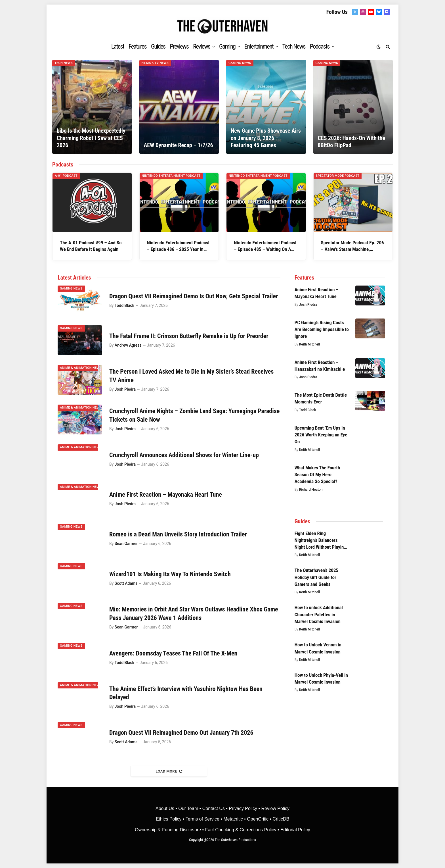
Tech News (294, 46)
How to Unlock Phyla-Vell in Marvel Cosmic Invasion (321, 678)
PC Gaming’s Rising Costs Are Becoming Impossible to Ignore (322, 329)
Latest (118, 46)
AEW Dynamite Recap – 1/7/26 (178, 145)
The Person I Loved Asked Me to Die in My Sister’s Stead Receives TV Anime (191, 376)
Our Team (188, 808)
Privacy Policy (243, 808)
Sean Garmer (126, 544)
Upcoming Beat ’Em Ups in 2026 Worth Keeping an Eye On (321, 435)
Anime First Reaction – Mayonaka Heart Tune (166, 495)
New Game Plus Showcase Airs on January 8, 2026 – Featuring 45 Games (266, 138)
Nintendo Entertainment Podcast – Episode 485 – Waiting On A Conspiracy (265, 246)
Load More (169, 771)
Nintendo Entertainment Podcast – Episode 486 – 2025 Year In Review (178, 246)
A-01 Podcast (66, 176)
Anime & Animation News (81, 368)
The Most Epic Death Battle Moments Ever (321, 398)
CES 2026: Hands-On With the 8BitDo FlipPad (351, 142)
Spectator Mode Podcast (338, 176)
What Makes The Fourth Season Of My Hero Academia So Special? (317, 475)
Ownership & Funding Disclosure (168, 830)
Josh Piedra (125, 389)
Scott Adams (126, 583)
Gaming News (240, 63)
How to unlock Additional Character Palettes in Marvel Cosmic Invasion (319, 614)
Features (138, 46)
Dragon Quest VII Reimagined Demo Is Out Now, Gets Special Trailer (194, 296)
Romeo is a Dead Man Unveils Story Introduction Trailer (178, 534)
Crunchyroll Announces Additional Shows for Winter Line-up (184, 455)
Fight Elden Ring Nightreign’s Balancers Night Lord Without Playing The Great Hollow (320, 541)
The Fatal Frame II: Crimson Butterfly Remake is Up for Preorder (189, 336)
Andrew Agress (128, 345)
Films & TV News (155, 63)
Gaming (227, 46)
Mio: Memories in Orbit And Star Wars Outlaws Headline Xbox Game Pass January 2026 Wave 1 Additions (194, 614)
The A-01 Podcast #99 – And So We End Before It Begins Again (91, 246)
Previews (179, 46)
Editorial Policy (295, 830)
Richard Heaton (311, 490)
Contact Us (214, 808)
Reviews (201, 46)
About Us (165, 808)
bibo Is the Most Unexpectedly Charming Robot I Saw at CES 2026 (91, 138)
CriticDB (281, 819)
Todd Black (124, 305)
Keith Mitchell (310, 344)
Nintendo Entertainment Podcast (171, 176)
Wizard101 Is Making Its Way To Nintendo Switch (170, 574)
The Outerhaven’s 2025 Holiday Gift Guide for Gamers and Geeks (316, 577)
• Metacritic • (233, 819)
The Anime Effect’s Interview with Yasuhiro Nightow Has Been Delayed (186, 693)
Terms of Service (202, 819)
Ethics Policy (169, 819)
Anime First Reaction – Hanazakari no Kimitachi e (320, 366)
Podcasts (320, 46)
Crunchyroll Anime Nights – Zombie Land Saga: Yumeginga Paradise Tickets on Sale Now (194, 415)
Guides (158, 46)
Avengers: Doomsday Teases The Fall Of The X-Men (173, 653)
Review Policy (275, 808)
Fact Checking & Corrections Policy (241, 830)
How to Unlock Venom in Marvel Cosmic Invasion (318, 648)
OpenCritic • (260, 819)
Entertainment (259, 46)
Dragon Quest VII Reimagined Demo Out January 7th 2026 (181, 733)
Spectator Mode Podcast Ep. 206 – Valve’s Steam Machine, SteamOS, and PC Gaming (352, 246)
